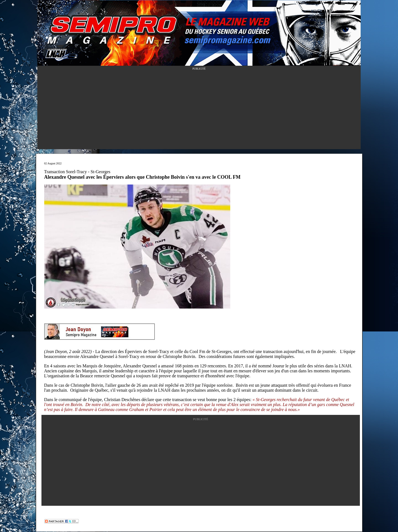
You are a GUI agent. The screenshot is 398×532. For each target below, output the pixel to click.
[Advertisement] (199, 110)
